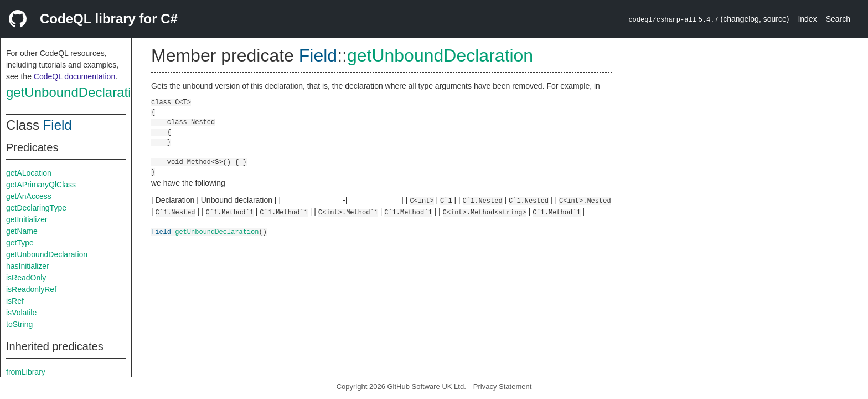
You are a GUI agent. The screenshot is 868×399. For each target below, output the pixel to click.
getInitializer (27, 219)
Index (807, 19)
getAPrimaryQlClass (41, 185)
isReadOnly (26, 278)
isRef (15, 301)
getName (22, 231)
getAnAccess (29, 196)
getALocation (29, 173)
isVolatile (21, 313)
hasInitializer (28, 266)
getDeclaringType (36, 208)
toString (19, 324)
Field (58, 125)
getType (20, 243)
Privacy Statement (503, 387)
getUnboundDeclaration (76, 92)
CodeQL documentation (74, 76)
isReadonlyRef (31, 289)
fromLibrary (26, 372)
